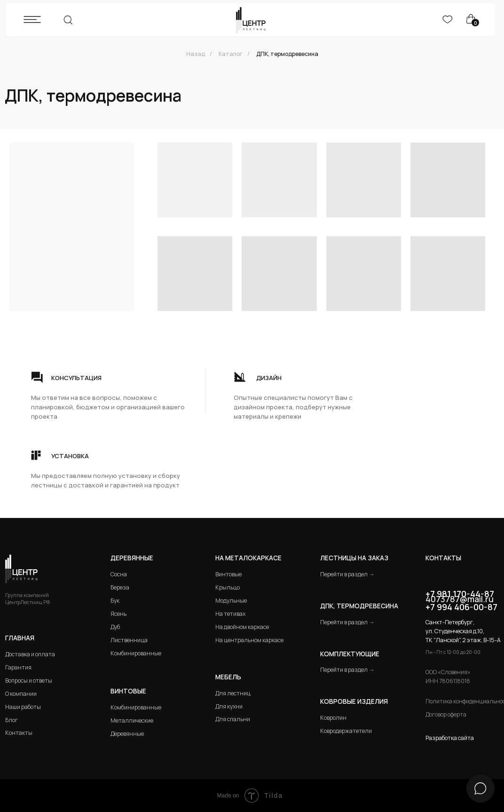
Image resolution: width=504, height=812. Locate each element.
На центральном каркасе (249, 640)
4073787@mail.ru (460, 599)
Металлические (132, 720)
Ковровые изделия (354, 701)
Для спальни (233, 719)
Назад (196, 54)
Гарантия (18, 667)
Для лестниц (233, 693)
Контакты (19, 733)
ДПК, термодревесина (287, 54)
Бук (115, 601)
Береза (120, 587)
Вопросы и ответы (29, 681)
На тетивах (230, 614)
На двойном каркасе (242, 627)
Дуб (115, 627)
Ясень (118, 614)
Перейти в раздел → (347, 574)
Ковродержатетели (346, 731)
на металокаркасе (248, 558)
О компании (21, 694)
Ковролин (333, 718)
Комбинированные (136, 653)
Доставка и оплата (30, 654)
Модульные (231, 601)
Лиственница (129, 640)
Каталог (231, 54)
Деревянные (132, 558)
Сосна (119, 574)
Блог (12, 720)
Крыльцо (228, 587)
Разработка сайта (450, 738)
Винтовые (228, 574)
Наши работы (23, 707)
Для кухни (229, 706)
